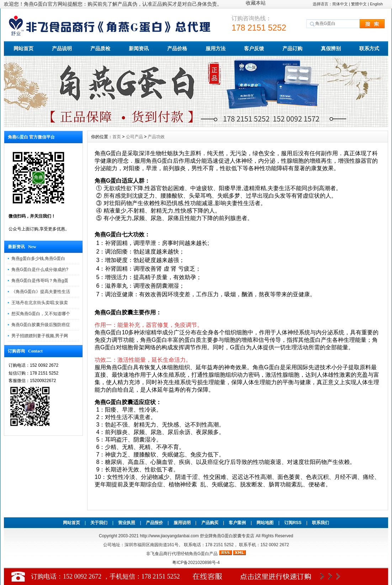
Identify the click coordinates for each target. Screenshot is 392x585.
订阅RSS (293, 523)
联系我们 (321, 523)
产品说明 (62, 48)
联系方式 (369, 48)
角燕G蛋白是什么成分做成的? (40, 270)
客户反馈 (254, 48)
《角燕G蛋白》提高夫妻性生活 (41, 292)
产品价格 (177, 48)
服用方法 (216, 48)
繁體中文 (359, 4)
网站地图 (265, 523)
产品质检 (100, 48)
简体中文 (340, 4)
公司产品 (134, 137)
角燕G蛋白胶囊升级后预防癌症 (41, 325)
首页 (117, 137)
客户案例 (237, 523)
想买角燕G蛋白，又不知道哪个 (41, 314)
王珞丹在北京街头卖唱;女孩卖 (40, 303)
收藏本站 (256, 3)
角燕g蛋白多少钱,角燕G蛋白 (38, 258)
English (376, 4)
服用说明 (182, 523)
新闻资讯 (139, 48)
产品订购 (292, 48)
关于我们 (99, 523)
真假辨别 (331, 48)
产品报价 (154, 523)
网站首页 (23, 48)
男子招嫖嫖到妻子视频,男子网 (40, 336)
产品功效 (156, 137)
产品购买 (210, 523)
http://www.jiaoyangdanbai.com (170, 536)
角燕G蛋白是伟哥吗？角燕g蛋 (40, 281)
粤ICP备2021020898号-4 (196, 563)
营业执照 (127, 523)
